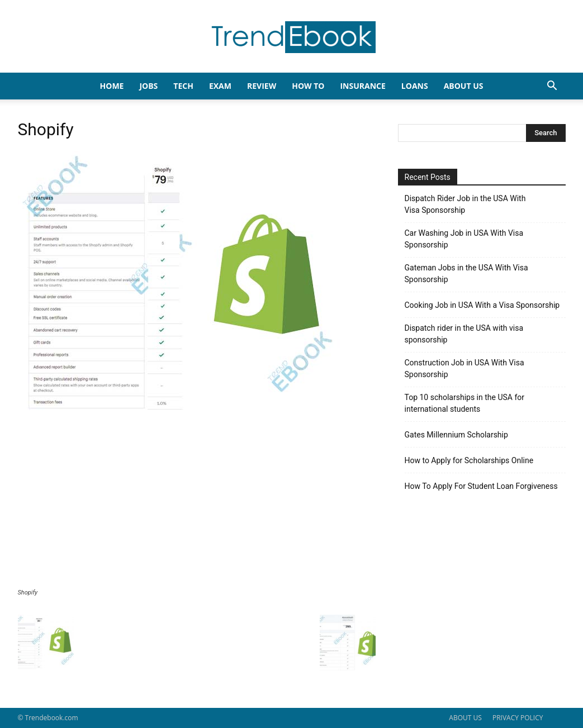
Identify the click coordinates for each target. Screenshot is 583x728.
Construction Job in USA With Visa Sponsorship (464, 368)
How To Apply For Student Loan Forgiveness (481, 486)
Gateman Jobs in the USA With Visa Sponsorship (466, 273)
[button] (552, 87)
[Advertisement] (197, 505)
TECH (183, 86)
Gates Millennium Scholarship (456, 435)
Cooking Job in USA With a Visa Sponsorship (482, 305)
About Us (464, 86)
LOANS (415, 86)
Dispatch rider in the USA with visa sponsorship (464, 334)
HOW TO (308, 86)
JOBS (148, 86)
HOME (112, 86)
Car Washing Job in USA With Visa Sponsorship (464, 239)
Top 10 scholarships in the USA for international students (465, 403)
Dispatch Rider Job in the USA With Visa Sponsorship (465, 204)
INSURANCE (362, 86)
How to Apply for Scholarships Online (469, 460)
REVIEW (262, 86)
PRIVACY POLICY (518, 718)
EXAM (220, 86)
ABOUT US (465, 718)
